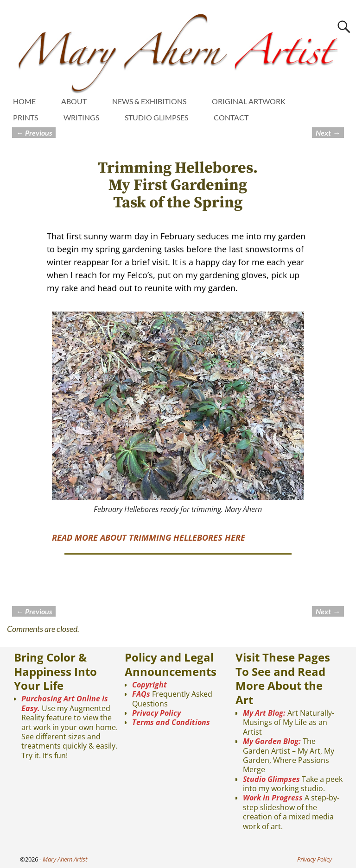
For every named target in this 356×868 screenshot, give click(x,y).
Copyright (149, 685)
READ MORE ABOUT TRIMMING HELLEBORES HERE (149, 537)
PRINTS (25, 117)
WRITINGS (81, 117)
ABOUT (74, 101)
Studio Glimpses (271, 779)
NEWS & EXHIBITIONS (149, 101)
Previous (34, 133)
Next (328, 133)
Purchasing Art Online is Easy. (65, 703)
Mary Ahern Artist (65, 859)
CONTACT (231, 117)
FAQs (141, 694)
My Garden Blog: (272, 741)
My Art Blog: (264, 713)
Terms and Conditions (171, 722)
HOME (24, 101)
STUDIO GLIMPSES (156, 117)
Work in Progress (273, 798)
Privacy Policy (156, 713)
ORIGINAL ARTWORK (249, 101)
